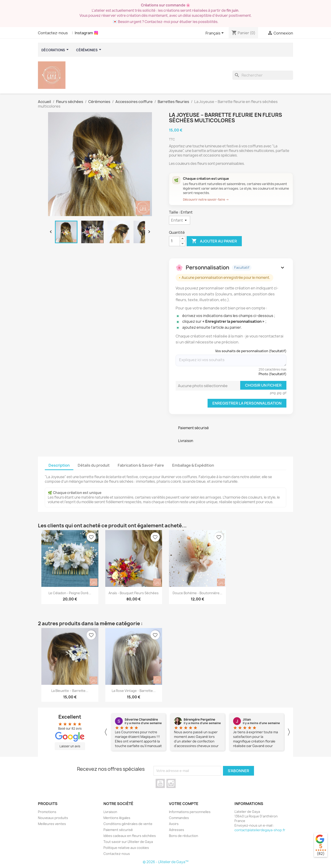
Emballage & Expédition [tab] (193, 465)
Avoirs (174, 824)
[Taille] (180, 220)
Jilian (247, 720)
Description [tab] (59, 465)
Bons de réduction (184, 836)
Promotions (47, 812)
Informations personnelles (190, 812)
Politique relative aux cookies (126, 848)
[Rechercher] (263, 75)
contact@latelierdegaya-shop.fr (260, 830)
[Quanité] (174, 241)
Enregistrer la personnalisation (247, 403)
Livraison (110, 812)
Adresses (177, 830)
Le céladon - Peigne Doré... (70, 593)
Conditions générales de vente (128, 824)
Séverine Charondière (141, 720)
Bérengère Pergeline (199, 720)
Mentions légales (117, 818)
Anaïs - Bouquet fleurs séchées (134, 593)
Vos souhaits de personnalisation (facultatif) (251, 351)
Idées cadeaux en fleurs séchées (130, 836)
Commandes (179, 818)
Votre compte (184, 804)
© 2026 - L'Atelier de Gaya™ (166, 862)
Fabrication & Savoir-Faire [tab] (141, 465)
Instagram (84, 33)
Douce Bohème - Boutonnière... (197, 593)
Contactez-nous (53, 33)
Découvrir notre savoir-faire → (206, 200)
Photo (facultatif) (273, 374)
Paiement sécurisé (118, 830)
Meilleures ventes (52, 824)
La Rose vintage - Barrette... (134, 691)
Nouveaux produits (53, 818)
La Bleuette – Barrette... (70, 691)
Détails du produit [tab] (94, 465)
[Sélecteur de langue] (215, 33)
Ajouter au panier (214, 241)
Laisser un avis (70, 746)
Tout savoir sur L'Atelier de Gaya (128, 842)
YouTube (160, 783)
